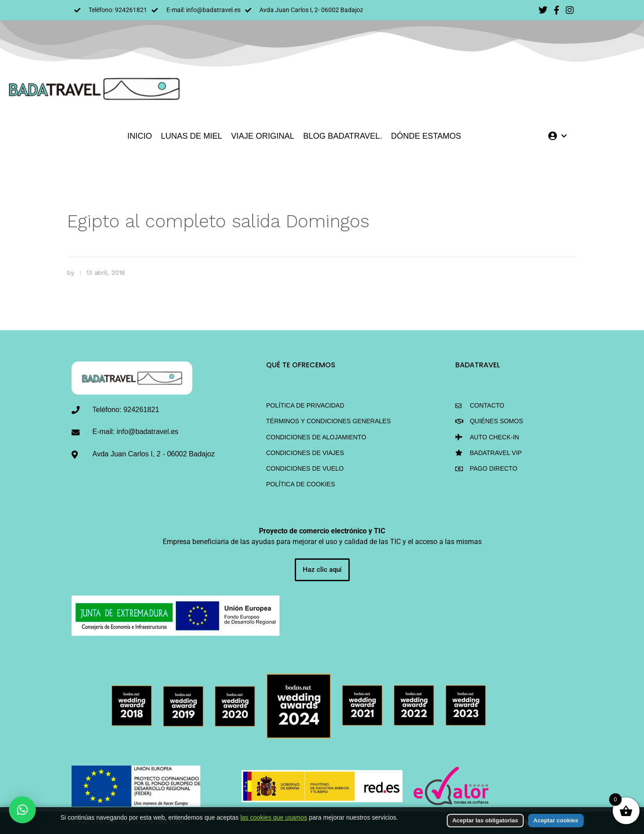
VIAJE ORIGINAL (263, 136)
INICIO (140, 136)
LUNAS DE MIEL (192, 136)
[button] (22, 810)
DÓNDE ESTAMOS (426, 136)
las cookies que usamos (273, 817)
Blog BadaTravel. (343, 136)
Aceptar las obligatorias (485, 820)
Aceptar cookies (556, 820)
